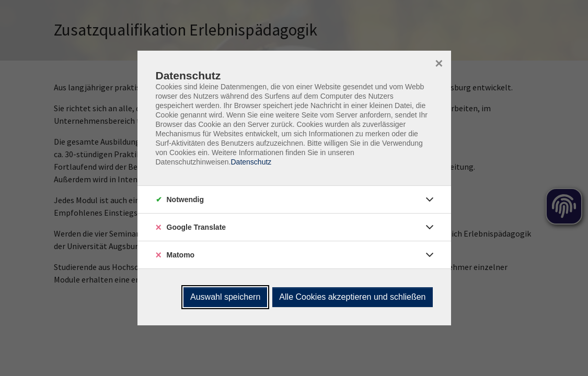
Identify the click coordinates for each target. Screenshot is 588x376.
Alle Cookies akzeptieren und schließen (352, 297)
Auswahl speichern (225, 297)
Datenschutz (251, 162)
